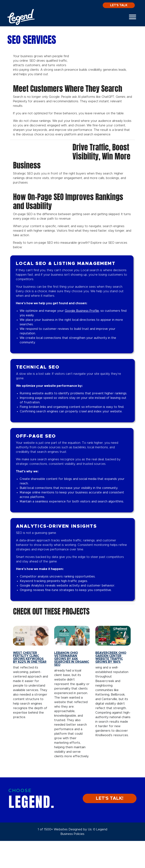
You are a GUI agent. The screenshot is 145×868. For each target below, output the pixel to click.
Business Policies (72, 861)
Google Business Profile (82, 338)
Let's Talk (119, 5)
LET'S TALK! (110, 826)
